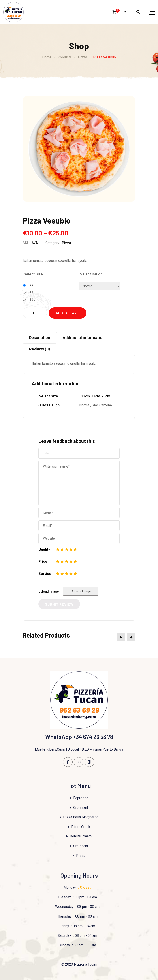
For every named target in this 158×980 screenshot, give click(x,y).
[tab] (40, 338)
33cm (34, 285)
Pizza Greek (81, 827)
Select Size (33, 274)
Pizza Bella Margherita (81, 817)
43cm (34, 292)
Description (40, 338)
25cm (34, 299)
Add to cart (68, 313)
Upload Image (49, 591)
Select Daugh (91, 274)
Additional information (84, 338)
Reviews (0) (40, 349)
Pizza (66, 243)
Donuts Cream (81, 836)
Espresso (81, 798)
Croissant (81, 808)
